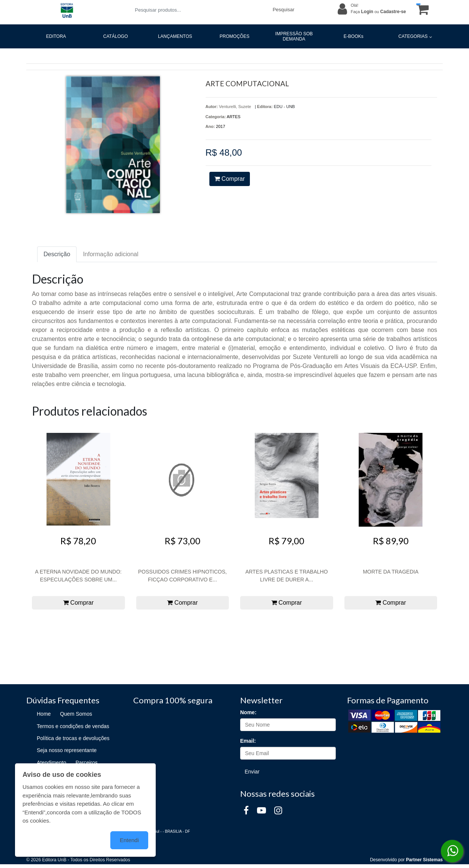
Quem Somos (76, 714)
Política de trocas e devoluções (73, 738)
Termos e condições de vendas (73, 726)
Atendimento (52, 763)
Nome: (248, 712)
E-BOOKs (354, 36)
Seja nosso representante (67, 750)
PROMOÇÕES (234, 36)
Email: (248, 741)
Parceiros (86, 763)
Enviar (252, 772)
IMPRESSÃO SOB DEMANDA (294, 36)
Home (44, 714)
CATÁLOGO (116, 36)
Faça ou (378, 12)
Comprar (230, 179)
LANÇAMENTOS (175, 36)
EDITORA (56, 36)
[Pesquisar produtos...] (199, 10)
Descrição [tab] (57, 254)
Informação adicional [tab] (111, 254)
